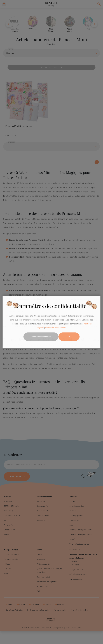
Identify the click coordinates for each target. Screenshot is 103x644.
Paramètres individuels (41, 337)
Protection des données (55, 328)
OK (69, 337)
